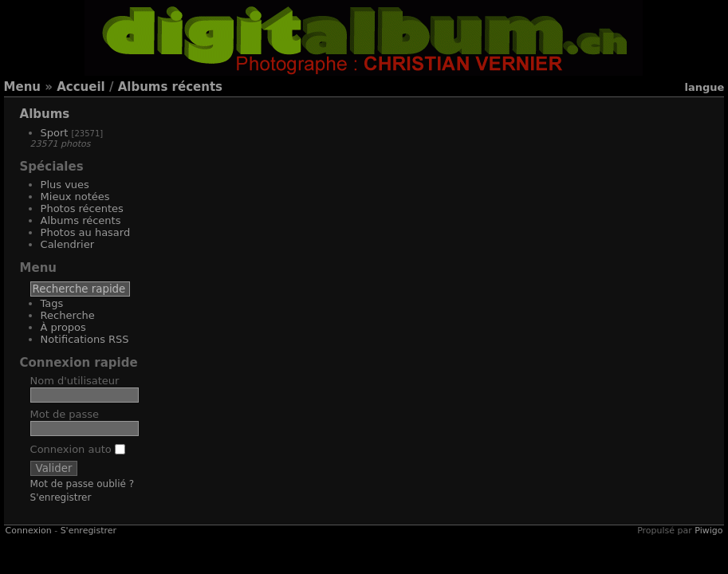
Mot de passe (65, 414)
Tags (52, 303)
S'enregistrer (61, 497)
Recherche (68, 315)
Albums (45, 114)
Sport (55, 133)
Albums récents (170, 87)
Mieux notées (75, 197)
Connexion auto (78, 449)
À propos (63, 327)
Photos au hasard (86, 232)
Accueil (81, 87)
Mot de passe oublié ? (83, 484)
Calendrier (67, 244)
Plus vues (65, 185)
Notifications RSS (85, 339)
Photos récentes (82, 208)
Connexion (29, 531)
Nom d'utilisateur (75, 381)
